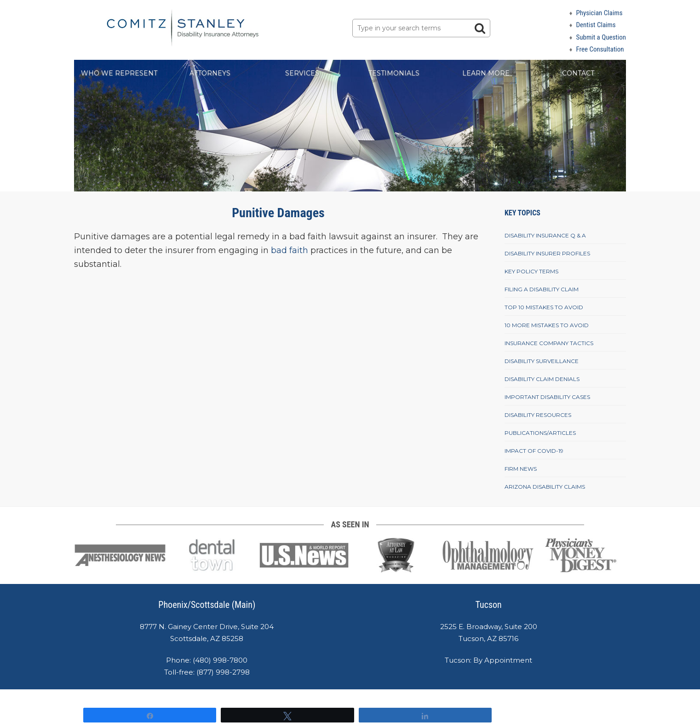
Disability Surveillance (542, 361)
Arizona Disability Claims (545, 487)
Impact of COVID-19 (534, 451)
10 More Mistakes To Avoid (547, 325)
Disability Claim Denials (542, 379)
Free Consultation (600, 49)
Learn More (486, 73)
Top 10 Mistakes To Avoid (544, 307)
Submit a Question (601, 37)
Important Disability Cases (547, 397)
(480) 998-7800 (220, 660)
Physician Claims (599, 13)
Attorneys (210, 73)
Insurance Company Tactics (549, 343)
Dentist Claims (596, 25)
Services (302, 73)
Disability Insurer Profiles (547, 253)
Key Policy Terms (531, 271)
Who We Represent (119, 73)
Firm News (521, 469)
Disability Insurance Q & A (545, 235)
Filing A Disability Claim (542, 289)
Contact (578, 73)
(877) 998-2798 (223, 672)
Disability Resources (538, 415)
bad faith (288, 250)
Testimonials (394, 73)
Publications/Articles (540, 433)
